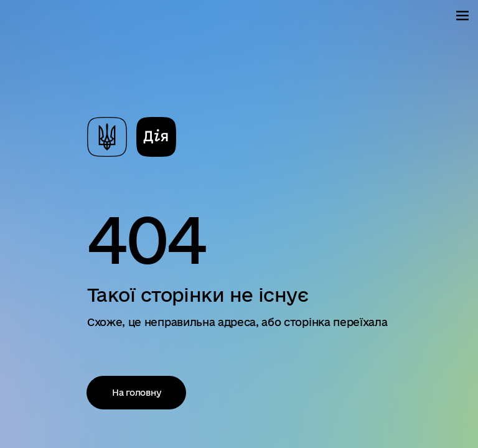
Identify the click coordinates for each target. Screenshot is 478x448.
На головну (142, 392)
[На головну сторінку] (132, 136)
